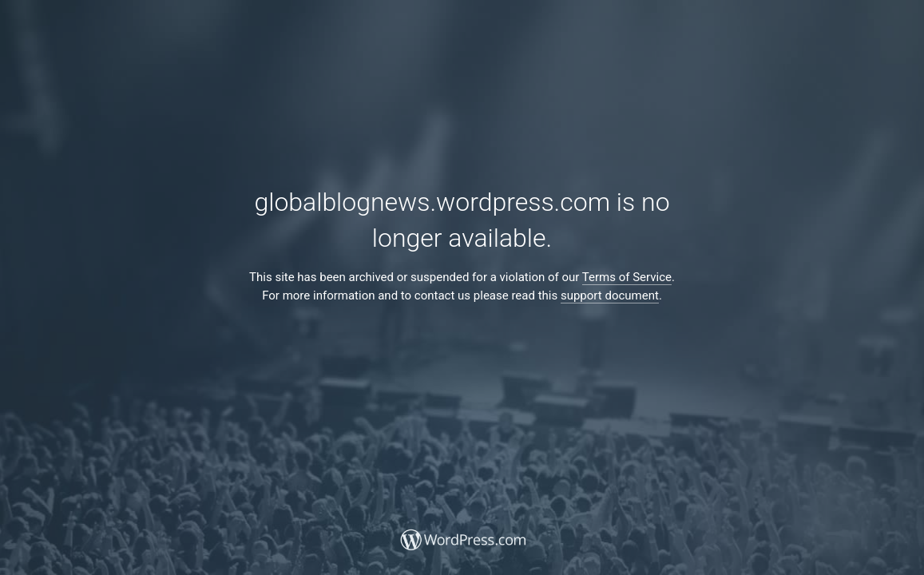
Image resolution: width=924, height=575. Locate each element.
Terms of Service (627, 277)
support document (610, 295)
